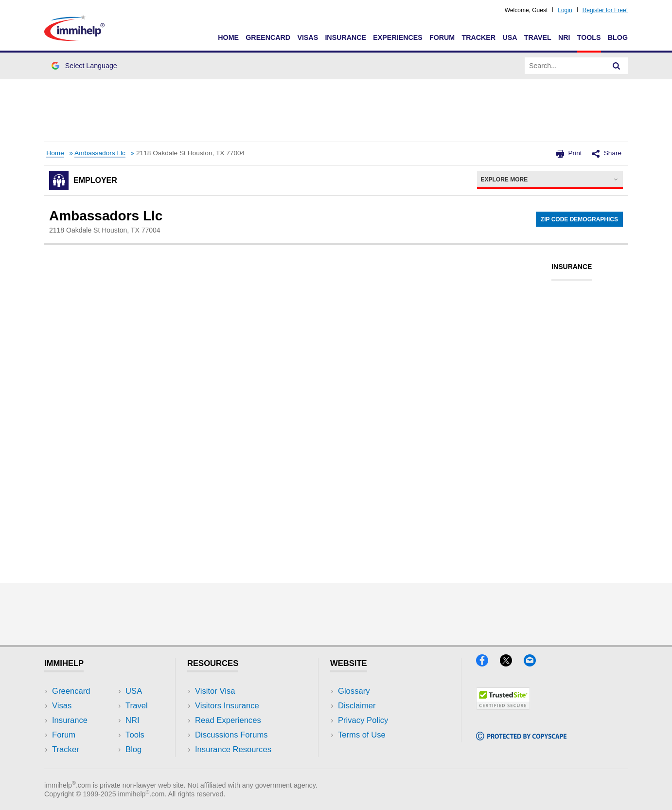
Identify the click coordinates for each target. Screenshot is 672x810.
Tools (589, 37)
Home (228, 37)
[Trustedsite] (503, 707)
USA (510, 37)
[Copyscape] (521, 737)
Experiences (398, 37)
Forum (442, 37)
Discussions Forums (231, 735)
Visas (308, 37)
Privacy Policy (363, 720)
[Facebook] (488, 663)
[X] (512, 663)
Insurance (345, 37)
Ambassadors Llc (100, 153)
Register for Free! (605, 10)
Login (565, 10)
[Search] (617, 66)
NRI (564, 37)
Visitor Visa (215, 691)
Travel (538, 37)
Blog (618, 37)
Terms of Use (362, 735)
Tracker (478, 37)
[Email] (534, 663)
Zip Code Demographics (579, 219)
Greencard (268, 37)
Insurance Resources (233, 749)
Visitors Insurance (227, 706)
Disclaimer (357, 706)
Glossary (354, 691)
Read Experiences (228, 720)
